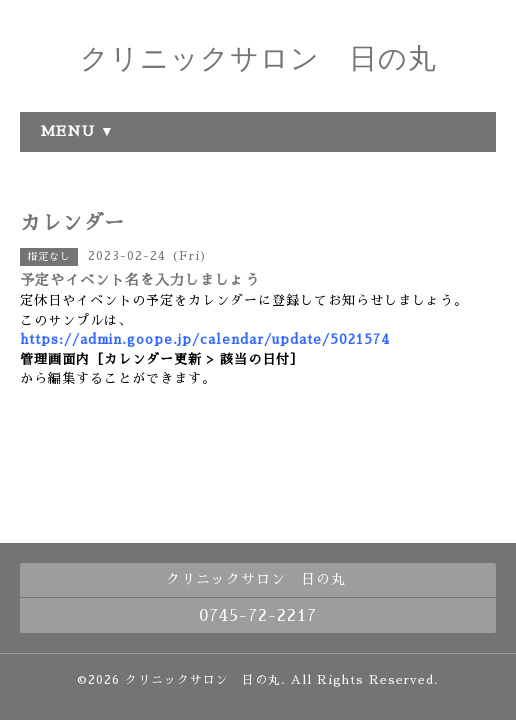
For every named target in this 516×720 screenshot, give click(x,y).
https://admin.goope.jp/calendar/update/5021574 (205, 339)
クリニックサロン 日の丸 (258, 58)
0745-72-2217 (258, 616)
